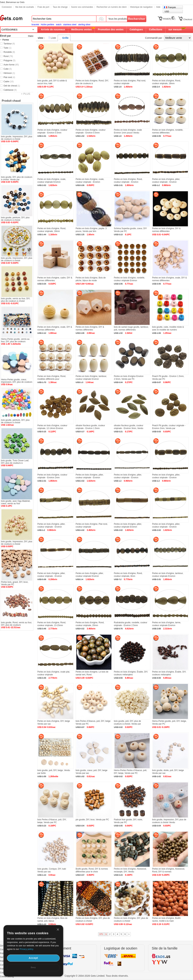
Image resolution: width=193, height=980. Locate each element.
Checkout (188, 19)
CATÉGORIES (9, 30)
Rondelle (9, 52)
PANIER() (169, 19)
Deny (33, 967)
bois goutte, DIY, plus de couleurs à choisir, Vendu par (17, 178)
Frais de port (43, 7)
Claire (31, 36)
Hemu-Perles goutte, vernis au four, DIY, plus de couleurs (15, 340)
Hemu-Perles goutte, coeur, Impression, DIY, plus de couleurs (17, 381)
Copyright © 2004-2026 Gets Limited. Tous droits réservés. (96, 976)
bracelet (35, 25)
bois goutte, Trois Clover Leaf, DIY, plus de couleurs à (15, 462)
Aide (158, 7)
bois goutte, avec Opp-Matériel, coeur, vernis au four (16, 502)
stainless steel (70, 25)
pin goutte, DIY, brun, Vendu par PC (92, 820)
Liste (54, 38)
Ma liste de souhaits (25, 7)
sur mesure (175, 29)
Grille (65, 38)
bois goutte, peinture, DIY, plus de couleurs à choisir (15, 219)
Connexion (7, 7)
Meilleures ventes (81, 29)
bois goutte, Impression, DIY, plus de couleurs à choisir (17, 138)
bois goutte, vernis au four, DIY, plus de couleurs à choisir (16, 300)
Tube (7, 48)
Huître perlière (48, 25)
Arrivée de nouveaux (53, 29)
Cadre (9, 82)
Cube (8, 69)
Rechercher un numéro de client (112, 7)
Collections (156, 29)
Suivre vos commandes (82, 7)
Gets (11, 18)
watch (59, 25)
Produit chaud (11, 101)
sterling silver (84, 25)
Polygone (9, 60)
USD (167, 12)
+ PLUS (26, 94)
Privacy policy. (27, 949)
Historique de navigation (141, 7)
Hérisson (9, 73)
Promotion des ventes (111, 29)
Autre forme (11, 65)
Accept (33, 958)
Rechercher (137, 19)
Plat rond (9, 77)
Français (172, 7)
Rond (8, 56)
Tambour (9, 44)
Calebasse (10, 90)
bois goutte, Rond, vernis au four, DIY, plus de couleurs (16, 624)
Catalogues (136, 29)
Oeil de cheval (12, 86)
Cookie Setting (7, 976)
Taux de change (60, 7)
